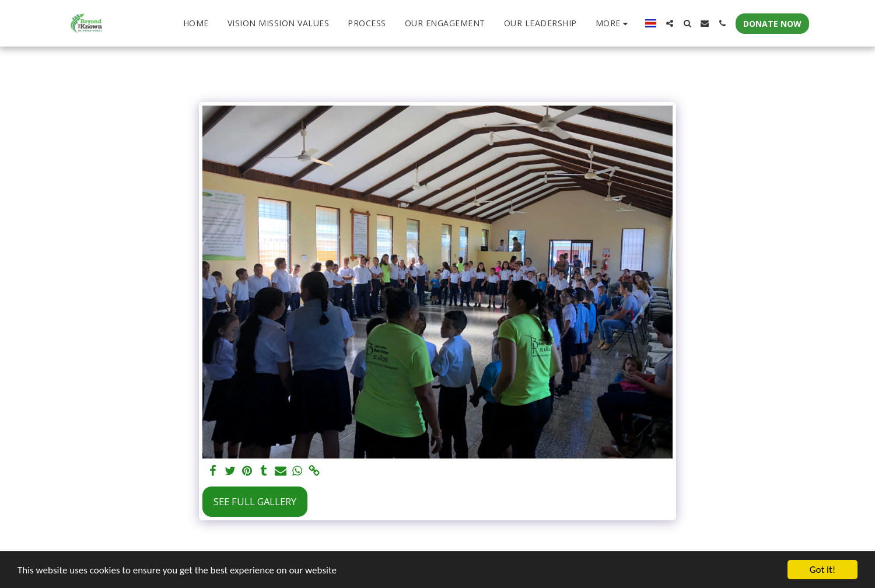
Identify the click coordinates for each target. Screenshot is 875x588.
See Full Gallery (255, 501)
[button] (670, 23)
